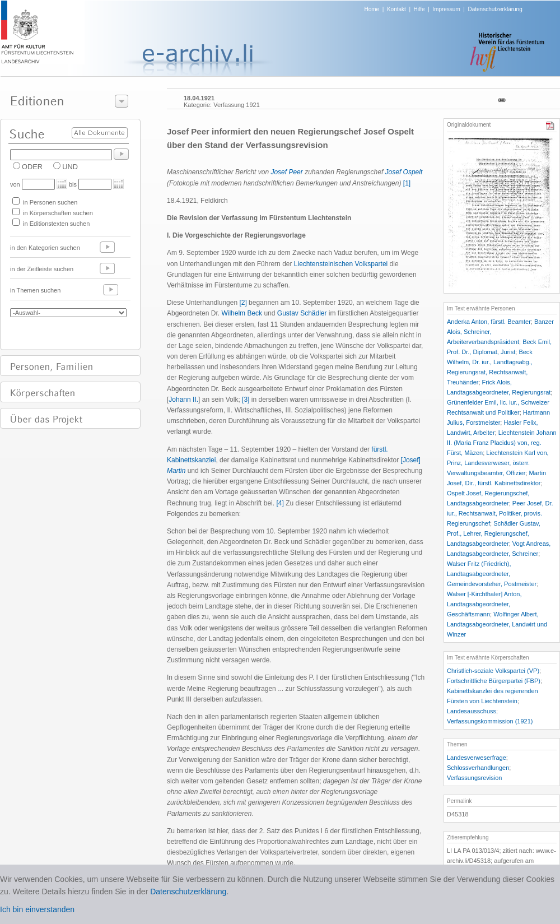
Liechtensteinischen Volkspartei (341, 264)
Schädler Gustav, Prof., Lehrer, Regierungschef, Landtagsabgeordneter (494, 533)
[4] (280, 503)
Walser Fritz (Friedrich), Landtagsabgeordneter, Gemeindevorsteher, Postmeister (492, 574)
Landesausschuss (472, 711)
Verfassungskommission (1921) (490, 721)
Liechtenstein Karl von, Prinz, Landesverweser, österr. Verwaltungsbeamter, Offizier (498, 463)
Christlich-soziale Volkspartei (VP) (493, 671)
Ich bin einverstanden (37, 909)
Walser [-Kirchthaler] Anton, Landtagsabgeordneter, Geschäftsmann (484, 604)
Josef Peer (286, 172)
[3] (246, 400)
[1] (407, 183)
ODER (32, 167)
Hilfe (419, 9)
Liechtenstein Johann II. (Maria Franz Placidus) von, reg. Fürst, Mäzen (502, 443)
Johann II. (183, 400)
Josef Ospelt (404, 172)
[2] (243, 303)
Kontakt (396, 9)
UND (70, 167)
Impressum (446, 9)
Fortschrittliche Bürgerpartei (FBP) (494, 681)
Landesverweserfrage (477, 758)
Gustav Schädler (302, 313)
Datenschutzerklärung (495, 9)
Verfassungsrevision (474, 778)
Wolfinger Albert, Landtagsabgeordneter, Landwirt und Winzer (497, 624)
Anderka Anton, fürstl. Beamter (489, 322)
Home (372, 9)
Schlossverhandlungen (478, 768)
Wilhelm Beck (242, 313)
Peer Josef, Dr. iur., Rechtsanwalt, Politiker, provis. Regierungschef (500, 513)
